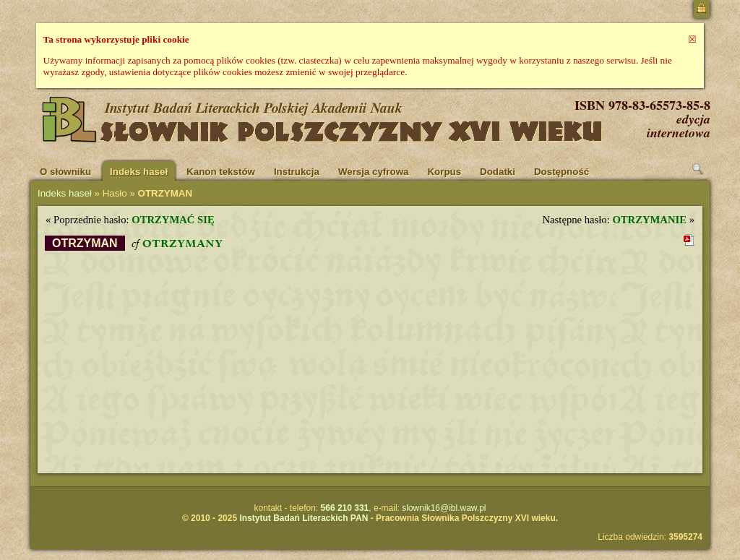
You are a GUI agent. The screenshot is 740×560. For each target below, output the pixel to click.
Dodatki (498, 172)
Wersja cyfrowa (374, 172)
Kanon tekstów (221, 172)
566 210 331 (345, 508)
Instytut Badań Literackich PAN (304, 518)
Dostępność (562, 172)
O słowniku (65, 172)
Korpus (444, 172)
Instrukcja (297, 172)
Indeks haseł (139, 172)
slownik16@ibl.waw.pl (444, 508)
